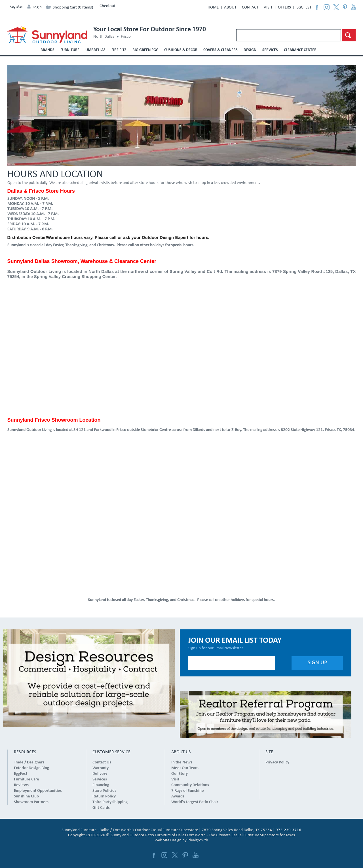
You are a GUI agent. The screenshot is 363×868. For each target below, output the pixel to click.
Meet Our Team (185, 768)
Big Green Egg (145, 50)
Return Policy (104, 796)
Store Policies (104, 791)
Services (270, 50)
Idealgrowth (198, 840)
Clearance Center (300, 50)
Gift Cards (101, 808)
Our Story (180, 774)
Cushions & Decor (181, 50)
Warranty (101, 768)
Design (250, 50)
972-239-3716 (288, 830)
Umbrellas (95, 50)
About (230, 8)
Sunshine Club (26, 796)
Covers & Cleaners (220, 50)
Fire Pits (119, 50)
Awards (178, 796)
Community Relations (190, 785)
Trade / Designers (29, 762)
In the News (182, 762)
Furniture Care (27, 779)
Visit (268, 8)
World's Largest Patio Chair (195, 802)
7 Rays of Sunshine (188, 791)
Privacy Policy (277, 762)
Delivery (100, 774)
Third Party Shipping (110, 802)
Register (16, 7)
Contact (250, 8)
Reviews (21, 785)
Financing (101, 785)
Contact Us (102, 762)
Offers (284, 8)
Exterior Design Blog (31, 768)
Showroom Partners (31, 802)
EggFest (304, 8)
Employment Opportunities (38, 791)
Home (213, 8)
